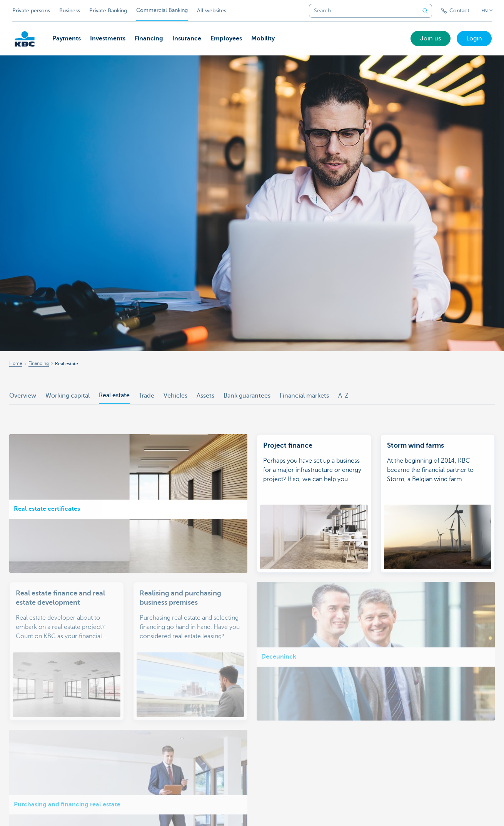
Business (70, 11)
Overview (23, 396)
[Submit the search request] (425, 11)
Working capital (68, 396)
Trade (147, 396)
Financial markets (304, 396)
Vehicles (175, 396)
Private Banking (108, 11)
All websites (212, 11)
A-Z (343, 396)
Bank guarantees (247, 396)
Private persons (31, 11)
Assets (205, 396)
